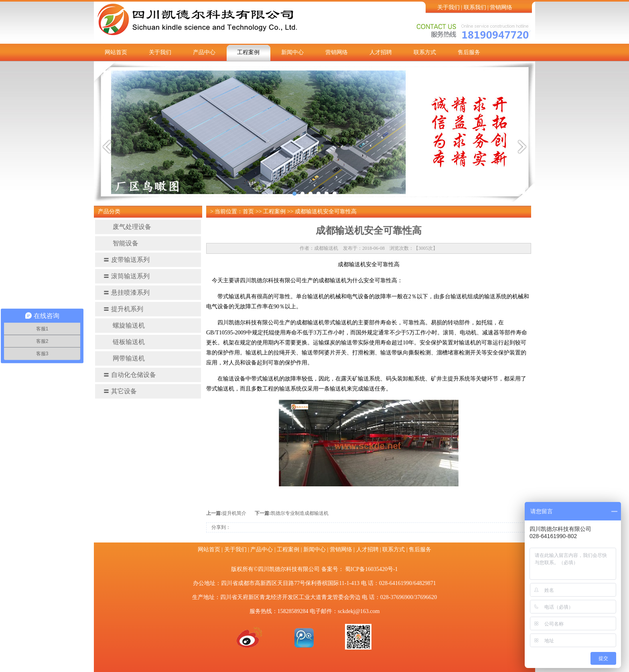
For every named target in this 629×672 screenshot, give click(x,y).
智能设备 (121, 243)
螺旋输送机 (124, 325)
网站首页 (116, 52)
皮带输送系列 (126, 260)
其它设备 (120, 391)
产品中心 (204, 52)
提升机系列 (123, 309)
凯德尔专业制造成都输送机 (300, 513)
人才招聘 (381, 52)
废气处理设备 (127, 227)
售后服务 (469, 52)
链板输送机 (124, 342)
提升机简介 (234, 513)
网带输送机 (124, 358)
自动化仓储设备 (130, 375)
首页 (248, 212)
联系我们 (475, 7)
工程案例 (248, 52)
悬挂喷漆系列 (126, 292)
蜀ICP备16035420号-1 (371, 569)
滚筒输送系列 (126, 276)
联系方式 (425, 52)
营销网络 (501, 7)
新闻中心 (292, 52)
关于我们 (448, 7)
